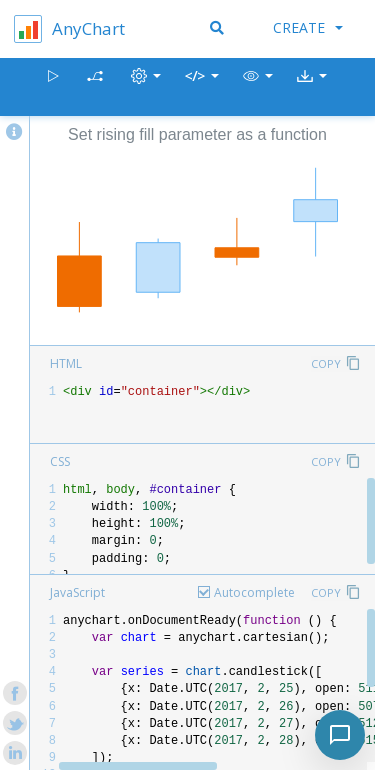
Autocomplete (254, 592)
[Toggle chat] (340, 735)
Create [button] (308, 27)
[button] (258, 87)
